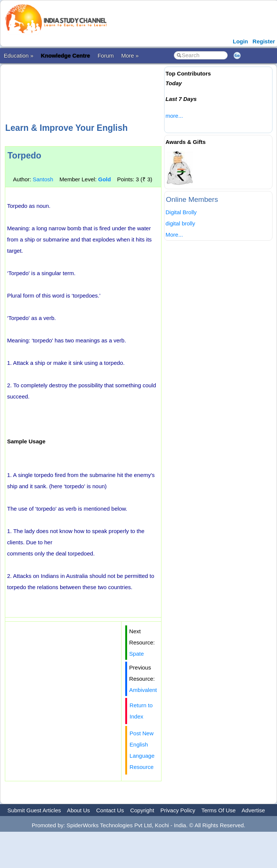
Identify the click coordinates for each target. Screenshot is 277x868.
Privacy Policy (178, 810)
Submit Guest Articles (34, 810)
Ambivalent (143, 690)
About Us (79, 810)
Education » (19, 56)
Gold (104, 179)
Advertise (253, 810)
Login (241, 41)
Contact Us (110, 810)
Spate (137, 654)
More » (130, 56)
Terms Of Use (219, 810)
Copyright (142, 810)
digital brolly (180, 223)
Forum (106, 56)
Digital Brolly (181, 212)
